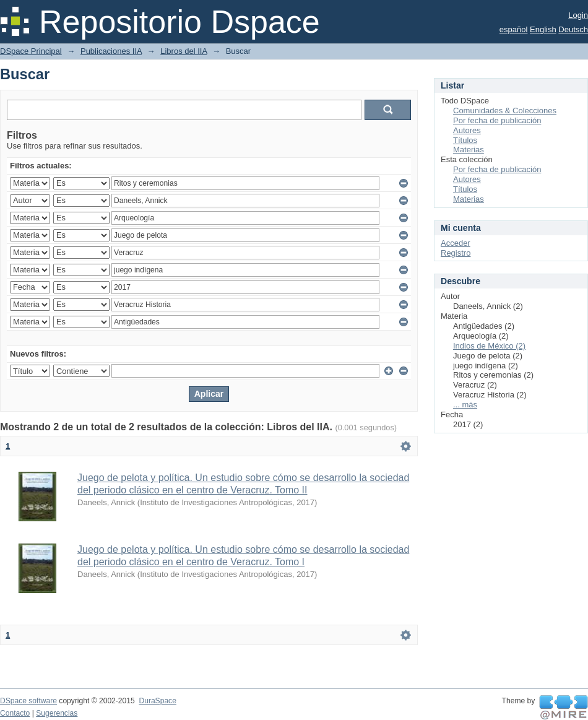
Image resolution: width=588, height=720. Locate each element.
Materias (469, 150)
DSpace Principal (31, 51)
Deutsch (573, 29)
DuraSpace (157, 701)
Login (578, 15)
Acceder (456, 243)
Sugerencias (57, 713)
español (514, 29)
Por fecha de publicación (497, 120)
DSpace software (28, 701)
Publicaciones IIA (111, 51)
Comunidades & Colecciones (505, 111)
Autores (467, 130)
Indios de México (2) (489, 346)
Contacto (15, 713)
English (543, 29)
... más (465, 405)
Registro (456, 253)
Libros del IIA (184, 51)
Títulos (465, 140)
